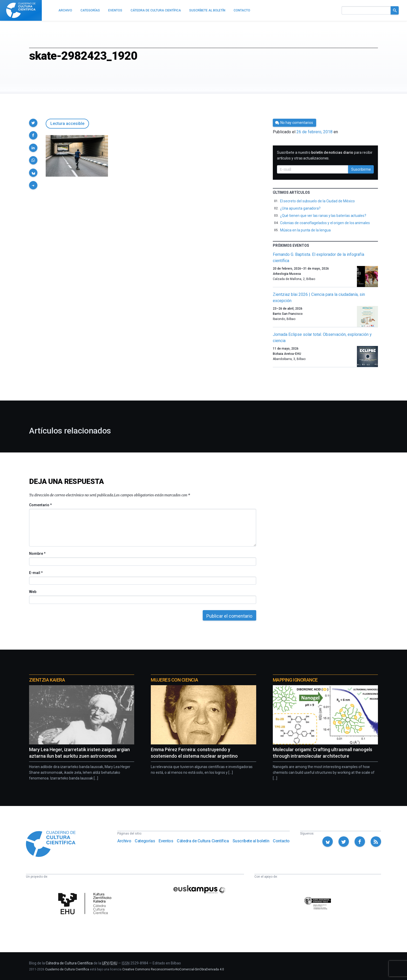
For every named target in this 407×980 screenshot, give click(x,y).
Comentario (40, 505)
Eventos (166, 841)
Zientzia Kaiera (47, 680)
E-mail (36, 573)
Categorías (145, 841)
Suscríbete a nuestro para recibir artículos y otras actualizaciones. (325, 155)
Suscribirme (361, 169)
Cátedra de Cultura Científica (203, 841)
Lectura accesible (67, 124)
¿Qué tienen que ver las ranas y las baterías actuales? (323, 216)
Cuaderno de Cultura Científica (67, 969)
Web (33, 592)
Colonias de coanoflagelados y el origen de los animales (325, 223)
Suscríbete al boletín (251, 841)
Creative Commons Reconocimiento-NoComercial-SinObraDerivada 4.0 (173, 969)
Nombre (37, 554)
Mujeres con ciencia (174, 680)
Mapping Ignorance (295, 680)
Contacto (281, 841)
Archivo (124, 841)
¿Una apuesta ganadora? (300, 208)
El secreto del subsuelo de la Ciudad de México (317, 201)
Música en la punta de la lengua (305, 230)
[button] (33, 123)
